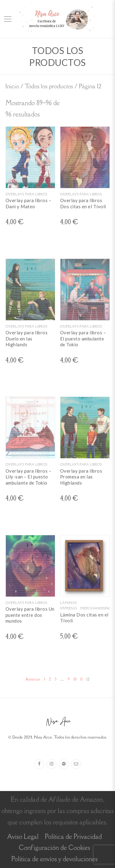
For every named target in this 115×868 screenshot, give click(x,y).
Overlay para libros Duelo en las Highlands (27, 338)
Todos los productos (49, 86)
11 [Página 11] (82, 679)
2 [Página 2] (50, 679)
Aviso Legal (23, 837)
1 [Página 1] (44, 679)
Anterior (33, 679)
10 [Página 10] (75, 679)
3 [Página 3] (56, 679)
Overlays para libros (27, 194)
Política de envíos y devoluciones (54, 859)
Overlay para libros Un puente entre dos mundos (30, 615)
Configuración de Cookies (54, 848)
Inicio (12, 86)
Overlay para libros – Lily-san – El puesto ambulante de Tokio (29, 477)
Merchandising (96, 608)
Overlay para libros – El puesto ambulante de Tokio (83, 338)
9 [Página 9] (69, 679)
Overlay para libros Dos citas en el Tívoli (83, 203)
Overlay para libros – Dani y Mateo (29, 203)
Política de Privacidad (73, 837)
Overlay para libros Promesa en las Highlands (81, 477)
